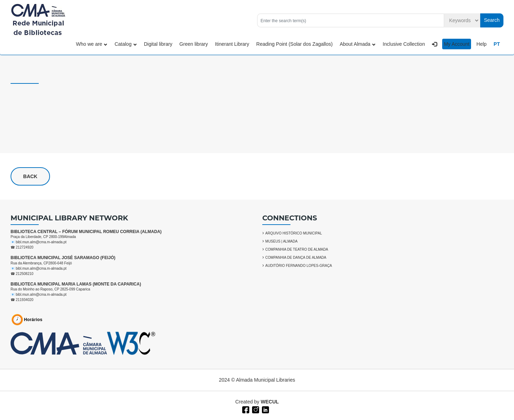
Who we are (92, 44)
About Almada (358, 44)
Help (481, 44)
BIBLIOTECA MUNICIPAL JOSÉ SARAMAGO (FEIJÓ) (63, 258)
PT (497, 44)
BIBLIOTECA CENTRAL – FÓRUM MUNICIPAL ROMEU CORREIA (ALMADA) (86, 232)
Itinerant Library (232, 44)
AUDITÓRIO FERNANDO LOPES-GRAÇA (299, 266)
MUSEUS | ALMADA (282, 241)
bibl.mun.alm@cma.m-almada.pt (41, 242)
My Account (457, 44)
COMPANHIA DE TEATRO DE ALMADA (297, 249)
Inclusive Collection (404, 44)
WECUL (270, 402)
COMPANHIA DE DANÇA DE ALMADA (296, 258)
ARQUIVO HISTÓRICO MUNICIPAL (294, 233)
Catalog (126, 44)
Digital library (158, 44)
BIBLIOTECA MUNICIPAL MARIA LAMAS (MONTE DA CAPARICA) (76, 284)
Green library (194, 44)
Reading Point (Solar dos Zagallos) (294, 44)
